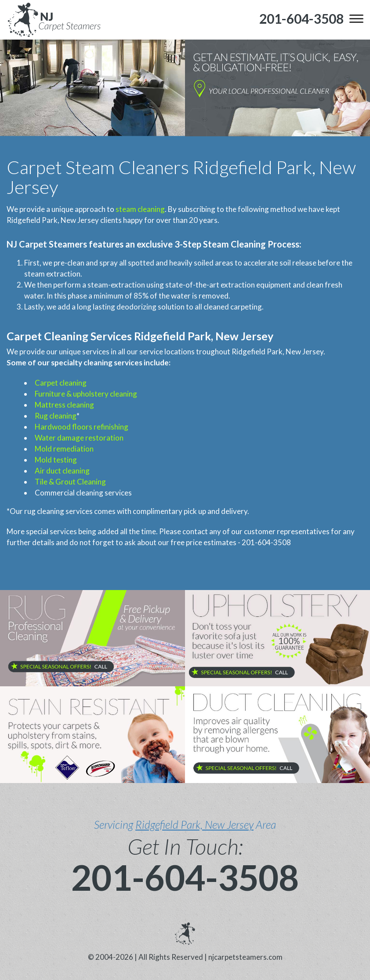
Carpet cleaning (61, 383)
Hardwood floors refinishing (82, 427)
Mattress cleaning (64, 405)
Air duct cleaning (62, 471)
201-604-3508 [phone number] (185, 877)
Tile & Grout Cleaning (70, 482)
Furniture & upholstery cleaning (86, 394)
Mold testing (56, 460)
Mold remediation (64, 449)
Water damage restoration (79, 438)
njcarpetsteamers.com (245, 957)
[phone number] (301, 19)
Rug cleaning (56, 416)
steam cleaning (140, 209)
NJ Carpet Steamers (47, 244)
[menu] (356, 18)
